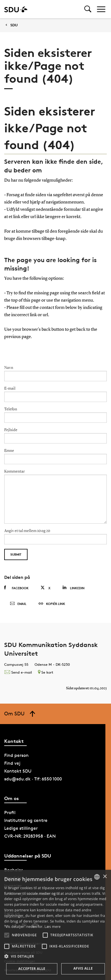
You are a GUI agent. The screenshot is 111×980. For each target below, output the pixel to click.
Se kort (46, 672)
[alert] (55, 925)
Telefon (11, 409)
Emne (9, 451)
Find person (16, 755)
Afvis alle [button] (83, 968)
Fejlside (11, 430)
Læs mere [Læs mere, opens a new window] (52, 927)
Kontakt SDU (18, 771)
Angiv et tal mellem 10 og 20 (27, 531)
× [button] (105, 877)
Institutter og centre (26, 820)
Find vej (12, 763)
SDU (14, 25)
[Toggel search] (88, 9)
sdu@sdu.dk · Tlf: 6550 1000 (33, 779)
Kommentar (14, 471)
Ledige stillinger (21, 828)
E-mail (10, 389)
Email (18, 604)
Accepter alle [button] (32, 969)
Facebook (16, 588)
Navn (9, 368)
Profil (10, 813)
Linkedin (73, 588)
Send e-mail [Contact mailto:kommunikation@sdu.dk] (18, 672)
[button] (7, 935)
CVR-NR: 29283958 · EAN (30, 836)
